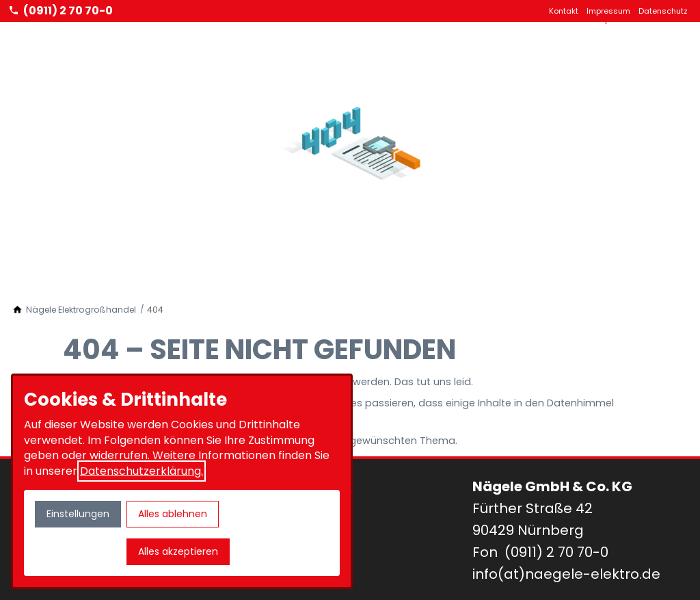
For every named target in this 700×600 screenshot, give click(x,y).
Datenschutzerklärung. (142, 471)
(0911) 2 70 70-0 (556, 552)
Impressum (608, 11)
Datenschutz (663, 11)
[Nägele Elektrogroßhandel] (81, 310)
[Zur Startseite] (63, 28)
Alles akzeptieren (178, 551)
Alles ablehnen (173, 514)
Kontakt (564, 11)
